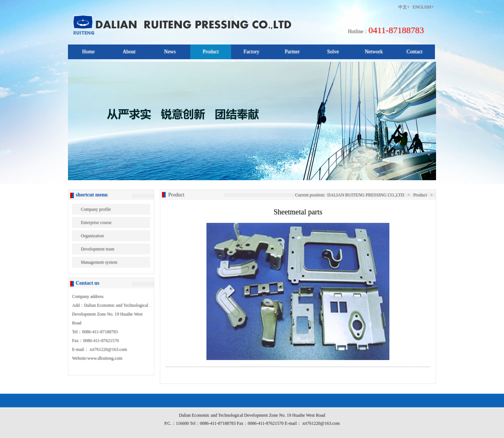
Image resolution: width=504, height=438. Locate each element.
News (170, 52)
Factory (251, 52)
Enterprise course (96, 222)
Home (88, 52)
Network (374, 52)
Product (211, 52)
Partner (292, 52)
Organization (92, 236)
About (129, 52)
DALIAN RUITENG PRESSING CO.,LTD (366, 195)
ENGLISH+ (423, 7)
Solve (333, 52)
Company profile (96, 209)
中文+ (404, 7)
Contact (415, 52)
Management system (99, 262)
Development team (98, 249)
